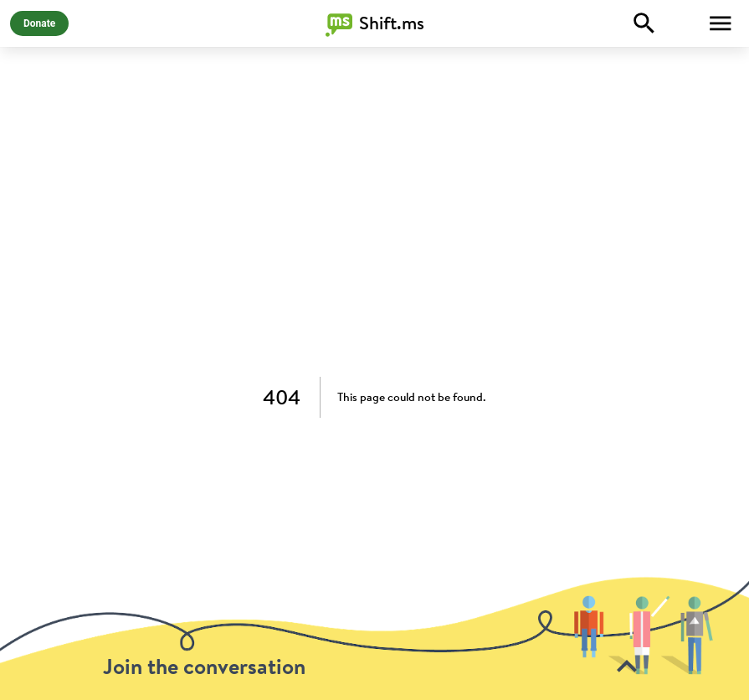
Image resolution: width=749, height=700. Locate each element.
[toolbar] (374, 638)
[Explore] (644, 23)
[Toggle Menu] (721, 23)
